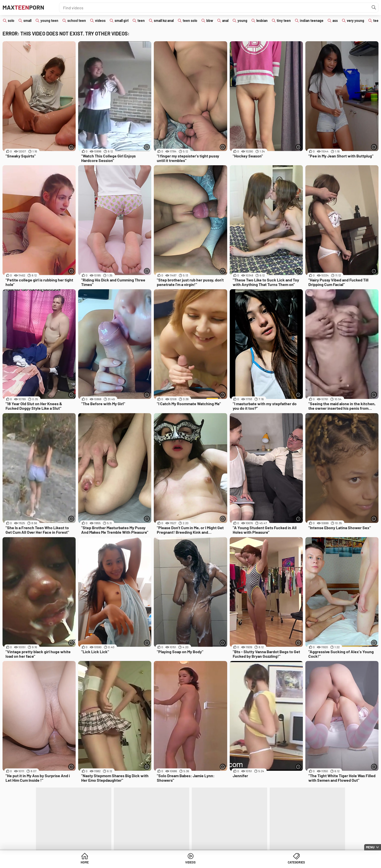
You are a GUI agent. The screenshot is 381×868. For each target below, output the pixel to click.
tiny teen (284, 20)
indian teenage (312, 20)
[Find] (373, 8)
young (242, 20)
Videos (191, 863)
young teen (49, 20)
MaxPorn (27, 8)
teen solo (190, 20)
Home (152, 863)
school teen (77, 20)
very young (355, 20)
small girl (122, 20)
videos (100, 20)
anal (225, 20)
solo (11, 20)
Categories (229, 863)
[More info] (71, 147)
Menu (370, 847)
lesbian (262, 20)
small (27, 20)
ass (335, 20)
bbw (210, 20)
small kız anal (164, 20)
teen (141, 20)
